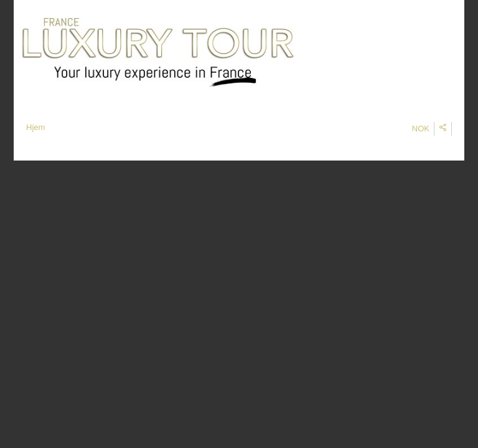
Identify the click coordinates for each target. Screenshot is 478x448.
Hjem (35, 127)
